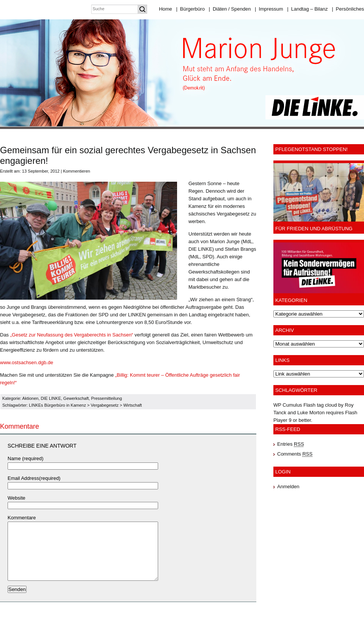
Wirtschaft (133, 405)
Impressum (269, 9)
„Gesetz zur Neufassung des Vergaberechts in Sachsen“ (72, 335)
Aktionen (31, 398)
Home (166, 9)
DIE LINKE (51, 398)
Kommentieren (77, 171)
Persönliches (348, 9)
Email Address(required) (34, 478)
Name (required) (26, 458)
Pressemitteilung (106, 398)
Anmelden (288, 487)
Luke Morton (311, 413)
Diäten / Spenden (230, 9)
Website (16, 498)
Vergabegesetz (104, 405)
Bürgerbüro (190, 9)
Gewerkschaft (76, 398)
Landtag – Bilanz (307, 9)
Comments (295, 454)
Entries (291, 444)
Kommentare (22, 518)
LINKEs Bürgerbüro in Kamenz (57, 405)
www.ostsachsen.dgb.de (27, 362)
